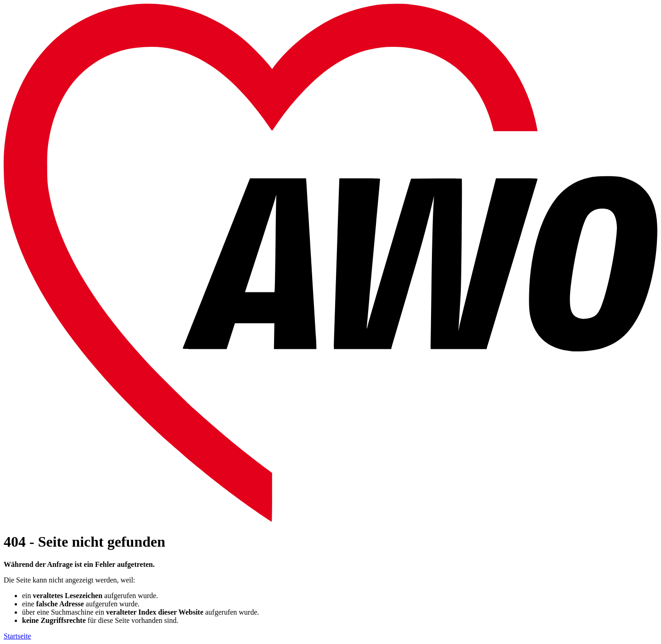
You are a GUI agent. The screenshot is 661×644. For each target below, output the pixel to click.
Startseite (17, 636)
